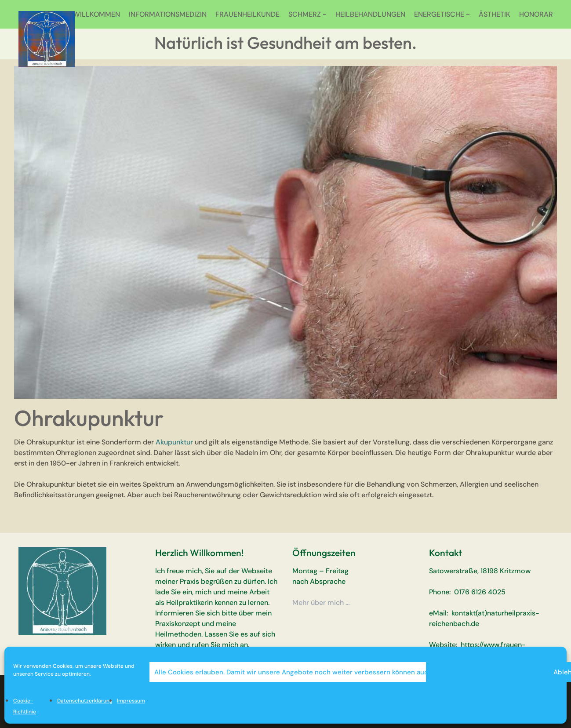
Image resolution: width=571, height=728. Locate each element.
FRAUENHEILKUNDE (247, 14)
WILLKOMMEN (96, 14)
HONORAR (536, 14)
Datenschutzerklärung (85, 701)
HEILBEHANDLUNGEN (370, 14)
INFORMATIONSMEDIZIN (168, 14)
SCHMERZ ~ (307, 14)
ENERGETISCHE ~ (442, 14)
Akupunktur (174, 442)
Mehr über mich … (321, 602)
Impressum (131, 701)
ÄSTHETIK (495, 14)
